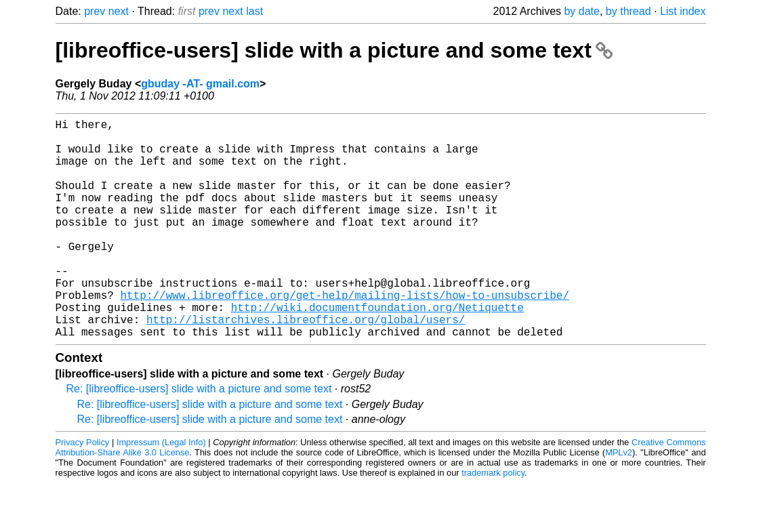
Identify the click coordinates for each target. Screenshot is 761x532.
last (254, 11)
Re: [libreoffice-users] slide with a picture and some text (199, 437)
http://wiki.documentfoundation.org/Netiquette (377, 350)
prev (95, 11)
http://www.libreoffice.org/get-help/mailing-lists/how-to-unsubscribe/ (345, 335)
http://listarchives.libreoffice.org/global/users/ (306, 365)
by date (581, 11)
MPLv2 (619, 501)
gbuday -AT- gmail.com (200, 84)
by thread (629, 11)
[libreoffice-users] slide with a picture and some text (334, 50)
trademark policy (493, 521)
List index (683, 11)
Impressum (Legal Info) (161, 491)
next (119, 11)
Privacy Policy (83, 491)
